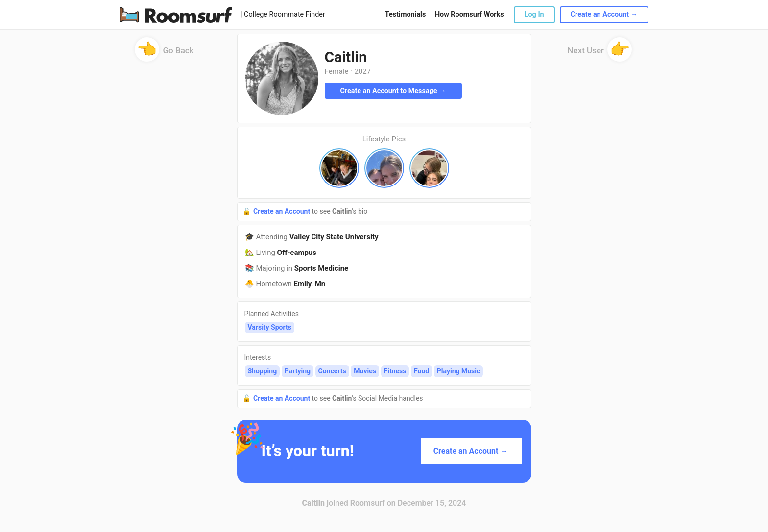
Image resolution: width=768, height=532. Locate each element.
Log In (534, 14)
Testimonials (405, 14)
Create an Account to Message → (393, 91)
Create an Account (283, 211)
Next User (600, 54)
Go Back (164, 54)
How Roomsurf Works (469, 14)
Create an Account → (604, 14)
